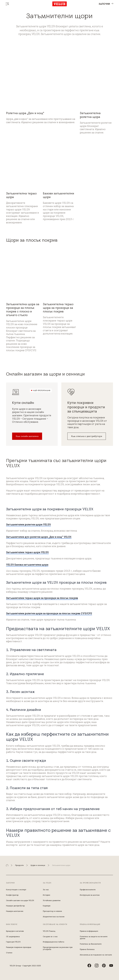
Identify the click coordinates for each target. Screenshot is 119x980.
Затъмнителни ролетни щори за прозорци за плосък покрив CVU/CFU (49, 613)
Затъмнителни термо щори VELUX (27, 552)
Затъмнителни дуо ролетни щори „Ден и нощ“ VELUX (39, 537)
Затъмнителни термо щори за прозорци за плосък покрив (42, 598)
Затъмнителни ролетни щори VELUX (28, 524)
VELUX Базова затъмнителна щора (27, 565)
